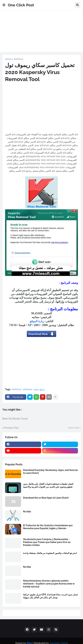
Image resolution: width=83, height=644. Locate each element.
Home (8, 59)
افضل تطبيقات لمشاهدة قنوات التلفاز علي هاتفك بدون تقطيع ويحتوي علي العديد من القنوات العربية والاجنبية (48, 485)
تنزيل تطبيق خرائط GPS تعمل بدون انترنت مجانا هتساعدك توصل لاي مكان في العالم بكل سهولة (50, 596)
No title (27, 512)
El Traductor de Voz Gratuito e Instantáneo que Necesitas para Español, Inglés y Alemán (48, 527)
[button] (4, 5)
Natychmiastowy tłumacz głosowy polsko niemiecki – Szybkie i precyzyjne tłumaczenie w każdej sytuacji (49, 584)
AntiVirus (18, 59)
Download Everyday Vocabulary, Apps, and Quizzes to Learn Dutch (50, 472)
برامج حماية (39, 389)
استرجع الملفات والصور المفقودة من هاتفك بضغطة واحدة (50, 553)
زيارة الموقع (37, 321)
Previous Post (11, 428)
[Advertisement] (41, 33)
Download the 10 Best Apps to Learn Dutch (46, 498)
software (27, 389)
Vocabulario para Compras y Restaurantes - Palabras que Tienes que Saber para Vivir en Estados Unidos (47, 542)
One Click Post (21, 5)
